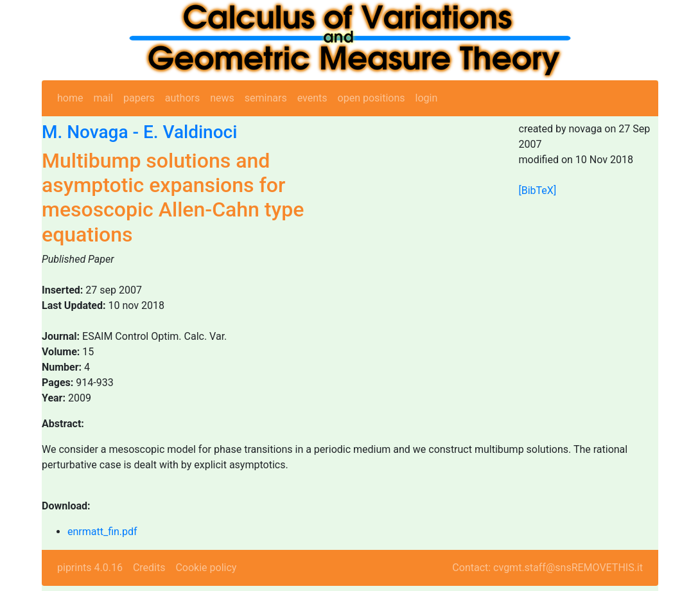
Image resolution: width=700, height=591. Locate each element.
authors (182, 98)
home (70, 98)
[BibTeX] (538, 190)
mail (103, 98)
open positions (372, 98)
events (312, 98)
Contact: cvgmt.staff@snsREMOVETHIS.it (547, 568)
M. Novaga (85, 132)
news (222, 98)
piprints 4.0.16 (90, 568)
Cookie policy (206, 568)
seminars (266, 98)
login (427, 98)
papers (139, 98)
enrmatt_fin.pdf (102, 532)
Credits (149, 568)
